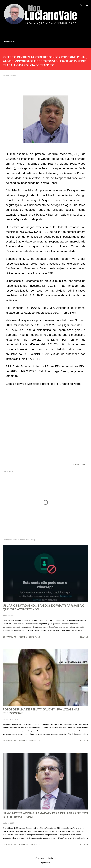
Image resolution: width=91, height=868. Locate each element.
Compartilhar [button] (79, 464)
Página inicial (9, 41)
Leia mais (84, 637)
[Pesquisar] (81, 4)
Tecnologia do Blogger (45, 858)
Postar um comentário (30, 637)
